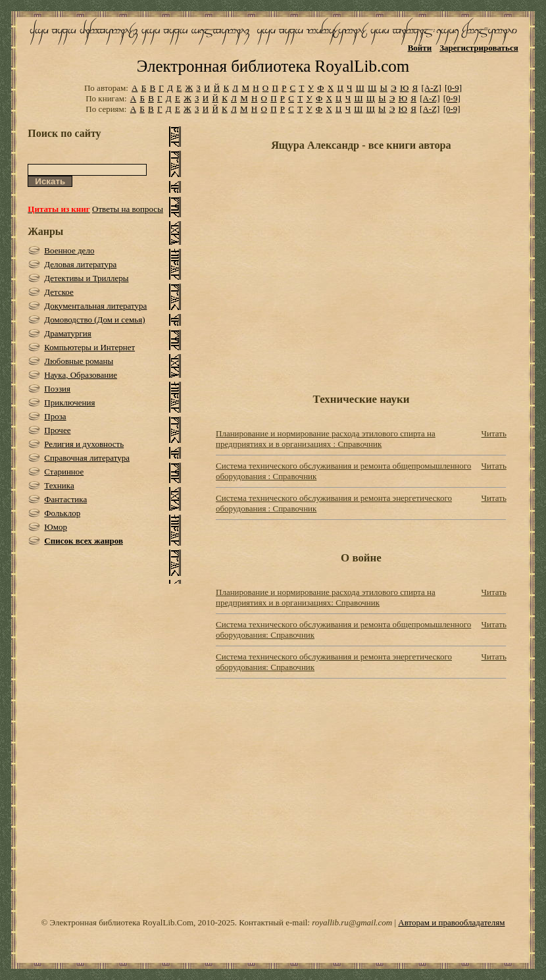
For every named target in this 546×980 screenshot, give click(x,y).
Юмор (56, 527)
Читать (494, 433)
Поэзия (57, 389)
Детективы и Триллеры (86, 278)
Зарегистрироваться (479, 48)
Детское (59, 292)
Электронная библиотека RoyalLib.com (273, 66)
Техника (59, 485)
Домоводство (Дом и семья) (94, 320)
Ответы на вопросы (128, 209)
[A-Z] (431, 88)
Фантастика (65, 499)
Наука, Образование (81, 375)
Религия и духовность (84, 444)
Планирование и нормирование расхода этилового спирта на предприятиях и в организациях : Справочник (326, 439)
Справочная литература (87, 458)
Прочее (57, 430)
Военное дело (69, 250)
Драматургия (68, 333)
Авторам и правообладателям (451, 922)
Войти (420, 48)
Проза (55, 416)
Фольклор (62, 513)
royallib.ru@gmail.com (352, 922)
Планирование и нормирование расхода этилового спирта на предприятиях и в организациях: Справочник (326, 597)
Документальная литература (95, 306)
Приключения (69, 402)
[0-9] (453, 88)
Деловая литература (80, 264)
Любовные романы (79, 361)
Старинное (64, 472)
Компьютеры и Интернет (89, 347)
